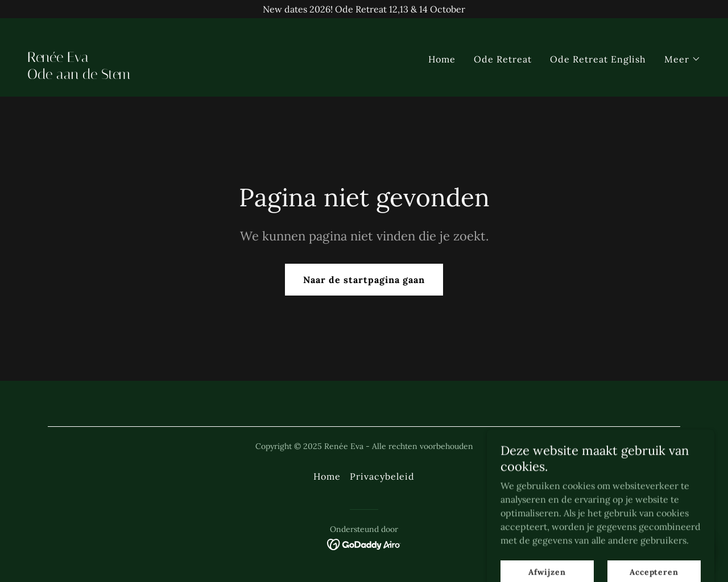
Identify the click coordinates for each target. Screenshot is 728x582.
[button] (682, 59)
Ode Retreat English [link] (598, 59)
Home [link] (442, 59)
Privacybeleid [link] (382, 476)
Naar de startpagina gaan (364, 280)
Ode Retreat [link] (503, 59)
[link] (191, 76)
